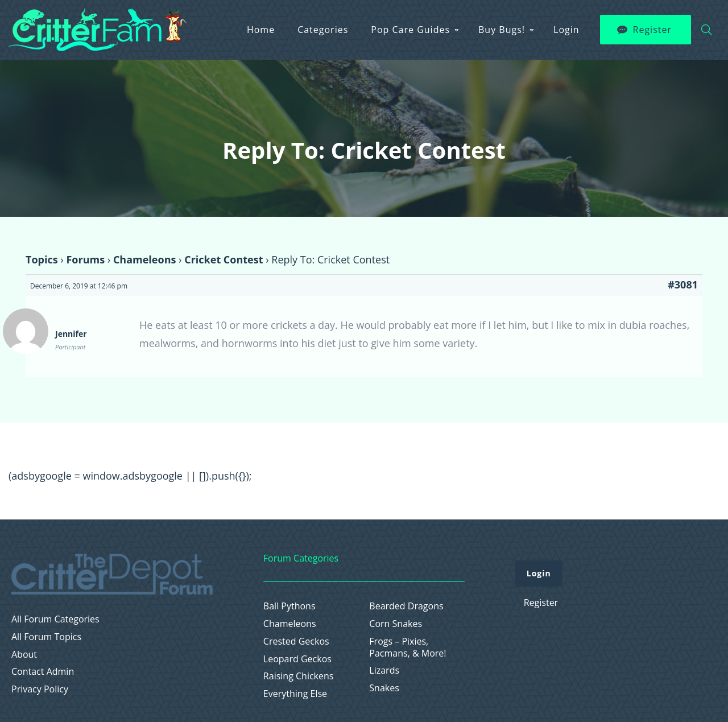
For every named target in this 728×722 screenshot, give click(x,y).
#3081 (683, 284)
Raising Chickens (299, 676)
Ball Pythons (289, 606)
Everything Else (295, 694)
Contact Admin (43, 672)
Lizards (384, 671)
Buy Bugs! (502, 30)
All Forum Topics (46, 637)
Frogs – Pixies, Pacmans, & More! (408, 647)
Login (566, 30)
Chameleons (145, 259)
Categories (323, 30)
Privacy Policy (40, 689)
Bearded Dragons (406, 606)
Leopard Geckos (297, 659)
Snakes (384, 688)
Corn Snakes (396, 624)
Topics (42, 259)
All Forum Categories (55, 619)
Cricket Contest (224, 259)
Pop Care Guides (410, 30)
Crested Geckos (296, 641)
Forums (85, 259)
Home (261, 30)
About (24, 655)
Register (652, 30)
